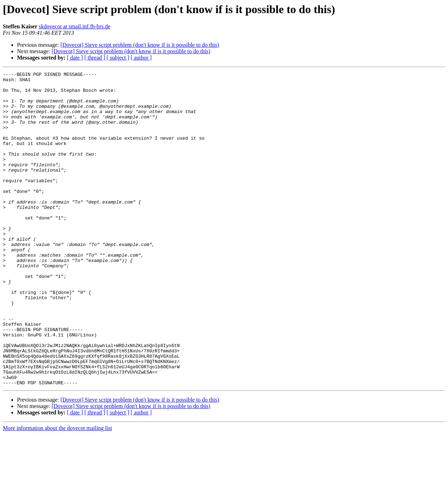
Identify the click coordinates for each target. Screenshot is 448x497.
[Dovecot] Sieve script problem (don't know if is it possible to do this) (140, 45)
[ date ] (75, 58)
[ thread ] (95, 58)
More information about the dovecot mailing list (57, 491)
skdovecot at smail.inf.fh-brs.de (74, 26)
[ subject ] (118, 58)
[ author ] (141, 58)
